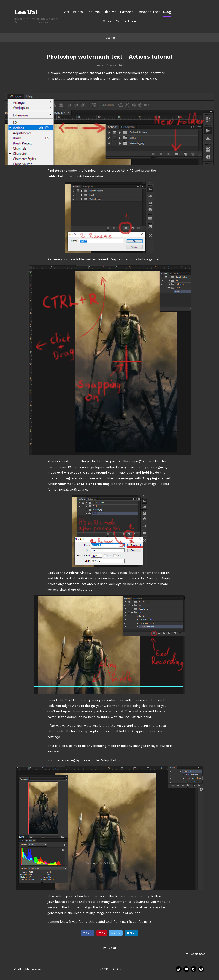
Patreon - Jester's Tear (140, 12)
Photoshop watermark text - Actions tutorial (109, 57)
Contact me (126, 21)
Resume (93, 12)
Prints (78, 12)
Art (67, 12)
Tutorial (109, 38)
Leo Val (26, 12)
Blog (167, 12)
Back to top (111, 969)
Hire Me (110, 12)
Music (107, 21)
